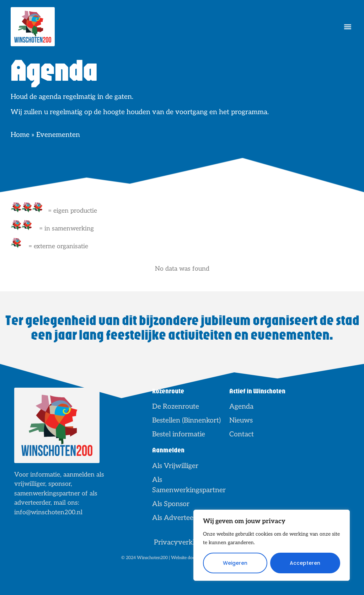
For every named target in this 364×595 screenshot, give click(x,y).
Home (20, 135)
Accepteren (305, 563)
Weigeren (235, 563)
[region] (272, 545)
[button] (347, 27)
